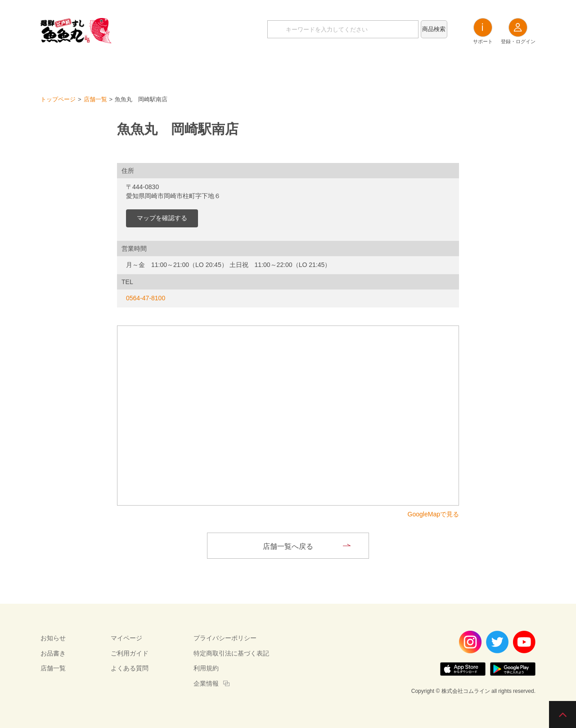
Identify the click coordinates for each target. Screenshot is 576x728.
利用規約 (206, 668)
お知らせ (238, 67)
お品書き (288, 67)
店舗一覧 (337, 67)
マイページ (126, 638)
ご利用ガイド (130, 653)
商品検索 (434, 29)
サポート (483, 31)
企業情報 (206, 683)
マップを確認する (162, 218)
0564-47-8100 (146, 298)
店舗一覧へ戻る (288, 546)
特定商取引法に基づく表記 (231, 653)
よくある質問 (130, 668)
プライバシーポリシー (225, 638)
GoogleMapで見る (433, 514)
